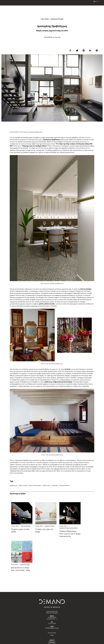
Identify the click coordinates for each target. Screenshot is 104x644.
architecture (55, 486)
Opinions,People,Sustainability (68, 528)
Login (52, 635)
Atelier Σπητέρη (24, 486)
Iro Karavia (57, 37)
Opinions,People (26, 526)
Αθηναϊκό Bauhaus (65, 486)
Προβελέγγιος (14, 486)
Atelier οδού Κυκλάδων (35, 486)
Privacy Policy (52, 633)
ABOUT (52, 640)
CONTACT (52, 642)
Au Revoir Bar (47, 486)
